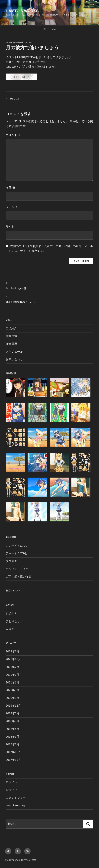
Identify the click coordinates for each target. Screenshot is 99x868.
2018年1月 (13, 744)
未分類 (10, 629)
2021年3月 (13, 675)
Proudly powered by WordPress (21, 860)
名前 (10, 188)
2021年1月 (13, 683)
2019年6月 (13, 713)
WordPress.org (15, 805)
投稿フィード (14, 790)
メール (12, 207)
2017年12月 (13, 752)
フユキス (11, 561)
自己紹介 (11, 328)
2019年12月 (13, 706)
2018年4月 (13, 729)
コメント (13, 135)
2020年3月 (13, 698)
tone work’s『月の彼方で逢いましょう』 (31, 67)
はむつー (28, 42)
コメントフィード (17, 798)
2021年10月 (13, 659)
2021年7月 (13, 667)
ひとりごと (14, 99)
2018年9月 (13, 721)
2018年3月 (13, 737)
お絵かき (11, 614)
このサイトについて (19, 546)
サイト (10, 227)
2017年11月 (13, 760)
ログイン (11, 782)
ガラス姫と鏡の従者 (19, 577)
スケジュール (14, 352)
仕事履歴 (11, 344)
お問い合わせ (14, 359)
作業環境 (11, 336)
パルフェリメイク (17, 569)
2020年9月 (13, 690)
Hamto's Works (22, 11)
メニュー (50, 29)
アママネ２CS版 (16, 553)
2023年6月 (13, 651)
